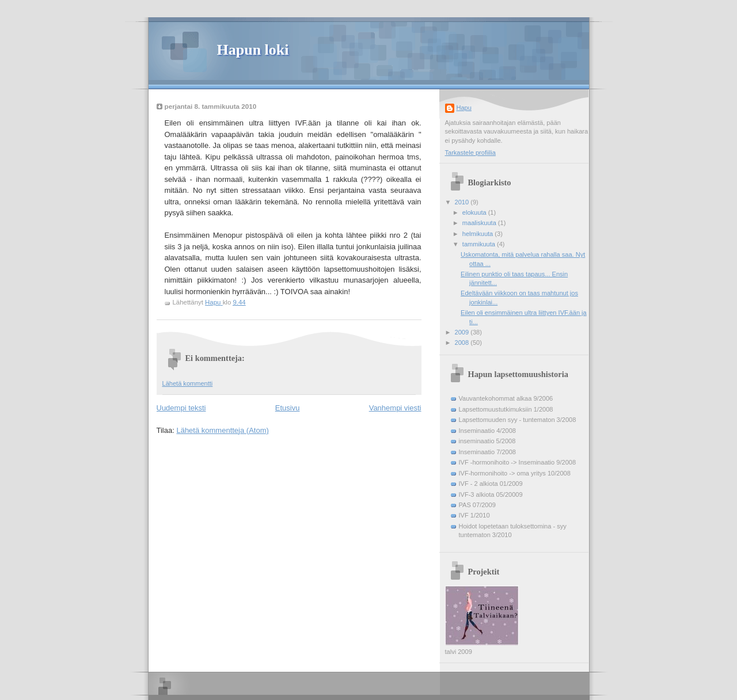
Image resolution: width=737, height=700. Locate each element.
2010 (463, 202)
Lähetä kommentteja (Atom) (222, 430)
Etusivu (288, 408)
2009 (463, 332)
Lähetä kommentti (188, 383)
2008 (463, 343)
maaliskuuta (480, 223)
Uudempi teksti (181, 408)
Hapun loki (253, 50)
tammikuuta (480, 244)
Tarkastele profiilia (470, 153)
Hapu (464, 108)
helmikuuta (479, 234)
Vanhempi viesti (395, 408)
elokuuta (475, 212)
